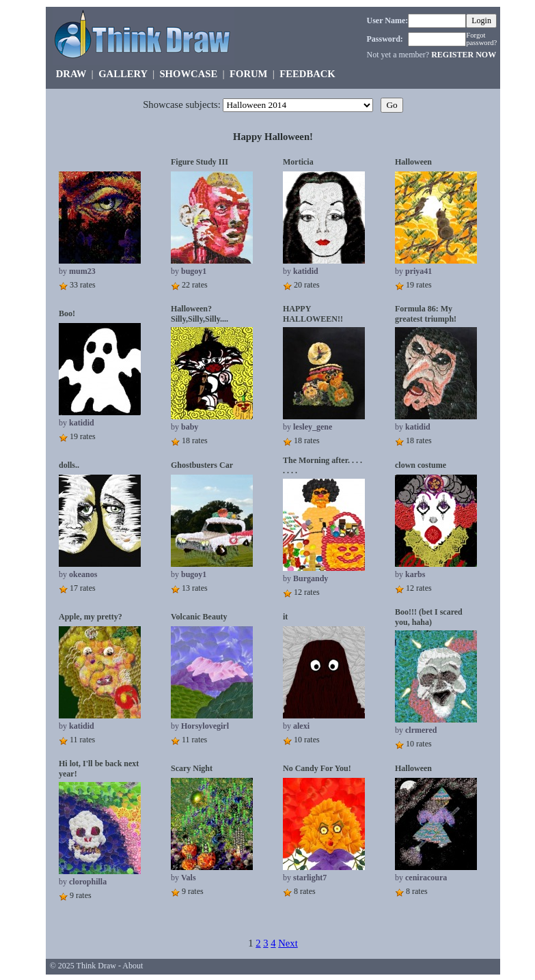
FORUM (248, 74)
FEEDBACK (307, 74)
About (133, 966)
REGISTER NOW (464, 55)
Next (288, 943)
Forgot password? (481, 39)
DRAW (71, 74)
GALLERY (123, 74)
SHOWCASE (188, 74)
